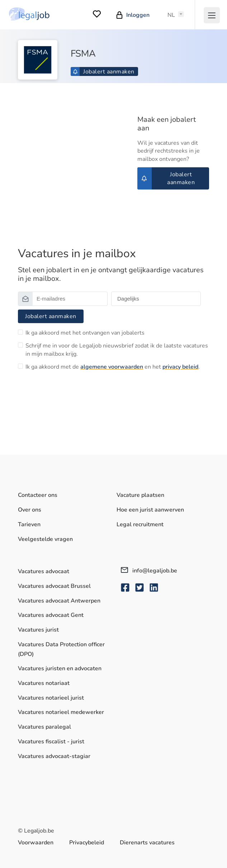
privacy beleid (180, 367)
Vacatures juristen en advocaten (60, 668)
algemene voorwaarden (112, 367)
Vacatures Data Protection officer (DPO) (61, 649)
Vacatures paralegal (44, 727)
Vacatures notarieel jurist (51, 698)
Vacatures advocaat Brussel (54, 586)
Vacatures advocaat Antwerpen (59, 601)
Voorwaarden (36, 843)
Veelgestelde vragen (45, 539)
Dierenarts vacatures (147, 843)
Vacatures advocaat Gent (51, 615)
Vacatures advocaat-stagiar (54, 756)
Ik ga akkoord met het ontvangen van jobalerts (85, 333)
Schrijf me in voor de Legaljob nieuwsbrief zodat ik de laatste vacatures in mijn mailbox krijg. (117, 350)
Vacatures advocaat (44, 571)
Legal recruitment (140, 524)
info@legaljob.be (149, 571)
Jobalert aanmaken (104, 72)
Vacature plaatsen (140, 495)
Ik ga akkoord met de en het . (113, 367)
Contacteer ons (38, 495)
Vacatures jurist (38, 630)
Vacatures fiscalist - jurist (51, 742)
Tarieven (29, 524)
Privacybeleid (87, 843)
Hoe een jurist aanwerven (150, 510)
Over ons (30, 510)
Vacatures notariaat (44, 683)
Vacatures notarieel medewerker (61, 712)
